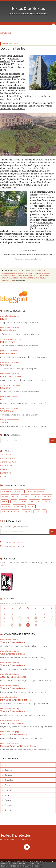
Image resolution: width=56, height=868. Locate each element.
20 (12, 621)
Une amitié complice (10, 376)
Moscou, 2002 (7, 399)
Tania (3, 642)
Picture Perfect (7, 342)
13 (12, 618)
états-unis (19, 491)
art (44, 511)
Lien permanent (9, 271)
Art (30, 271)
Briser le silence (8, 330)
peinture (47, 496)
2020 (48, 273)
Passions (21, 273)
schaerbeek (19, 506)
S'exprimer (5, 388)
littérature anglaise (36, 491)
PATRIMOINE (6, 473)
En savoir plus (33, 866)
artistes (46, 276)
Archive (19, 185)
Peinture (29, 273)
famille (15, 496)
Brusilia (16, 56)
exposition (6, 491)
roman (25, 496)
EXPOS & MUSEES (8, 466)
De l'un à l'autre (13, 48)
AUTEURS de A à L (8, 455)
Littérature (9, 790)
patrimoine (24, 276)
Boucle (4, 319)
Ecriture (35, 496)
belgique (27, 511)
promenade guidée (9, 77)
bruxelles (6, 506)
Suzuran (4, 423)
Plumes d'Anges (8, 746)
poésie (23, 501)
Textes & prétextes (28, 9)
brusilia (5, 278)
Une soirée (6, 365)
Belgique (43, 271)
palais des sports (15, 278)
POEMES (4, 477)
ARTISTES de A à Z (8, 462)
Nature (8, 795)
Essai (14, 501)
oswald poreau (29, 278)
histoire (5, 496)
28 (20, 625)
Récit (37, 511)
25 (52, 621)
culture (46, 501)
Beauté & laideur (9, 353)
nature (4, 501)
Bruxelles (6, 273)
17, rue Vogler (37, 206)
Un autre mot (7, 411)
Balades (35, 271)
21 (20, 621)
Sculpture (34, 501)
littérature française (10, 511)
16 (36, 618)
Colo (3, 654)
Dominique (6, 700)
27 (12, 625)
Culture (14, 273)
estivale (42, 273)
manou (4, 734)
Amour (31, 506)
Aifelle (3, 677)
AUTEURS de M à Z (8, 458)
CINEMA (4, 469)
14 (20, 618)
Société (8, 810)
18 (52, 618)
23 (36, 621)
